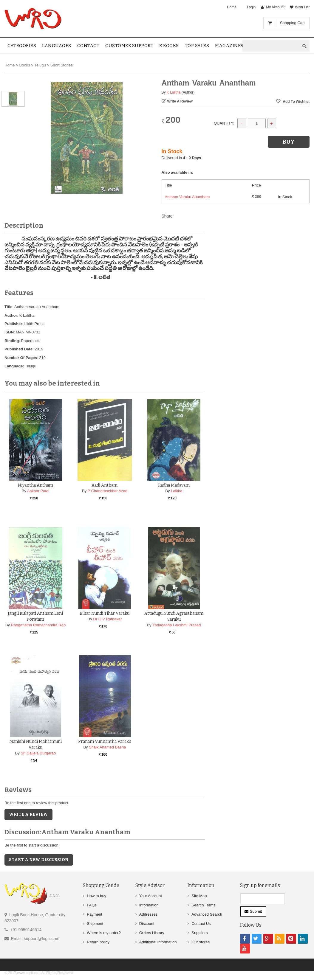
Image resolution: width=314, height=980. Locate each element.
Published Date (18, 349)
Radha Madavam (174, 485)
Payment (94, 914)
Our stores (201, 942)
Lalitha (177, 491)
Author (11, 315)
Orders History (152, 933)
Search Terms (203, 905)
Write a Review (180, 101)
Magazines (229, 46)
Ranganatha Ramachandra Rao (38, 625)
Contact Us (201, 924)
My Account (275, 7)
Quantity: (224, 123)
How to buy (96, 896)
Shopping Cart (292, 23)
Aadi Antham (105, 485)
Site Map (199, 896)
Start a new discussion (39, 860)
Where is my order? (104, 933)
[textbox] (271, 46)
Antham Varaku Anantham (187, 197)
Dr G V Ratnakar (107, 619)
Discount (147, 924)
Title (8, 307)
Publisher (13, 324)
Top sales (197, 46)
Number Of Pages (21, 358)
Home (232, 7)
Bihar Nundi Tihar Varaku (105, 613)
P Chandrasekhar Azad (107, 491)
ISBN (9, 332)
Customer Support (129, 46)
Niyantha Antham (35, 485)
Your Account (151, 896)
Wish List (302, 7)
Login (251, 7)
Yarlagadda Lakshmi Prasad (177, 625)
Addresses (148, 914)
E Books (169, 46)
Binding (12, 341)
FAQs (92, 905)
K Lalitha (174, 92)
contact (88, 46)
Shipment (95, 924)
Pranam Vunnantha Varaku (105, 741)
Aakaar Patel (38, 491)
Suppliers (199, 933)
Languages (57, 46)
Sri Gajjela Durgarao (38, 753)
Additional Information (158, 942)
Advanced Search (207, 914)
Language (14, 366)
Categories (22, 46)
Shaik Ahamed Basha (107, 747)
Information (149, 905)
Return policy (98, 942)
